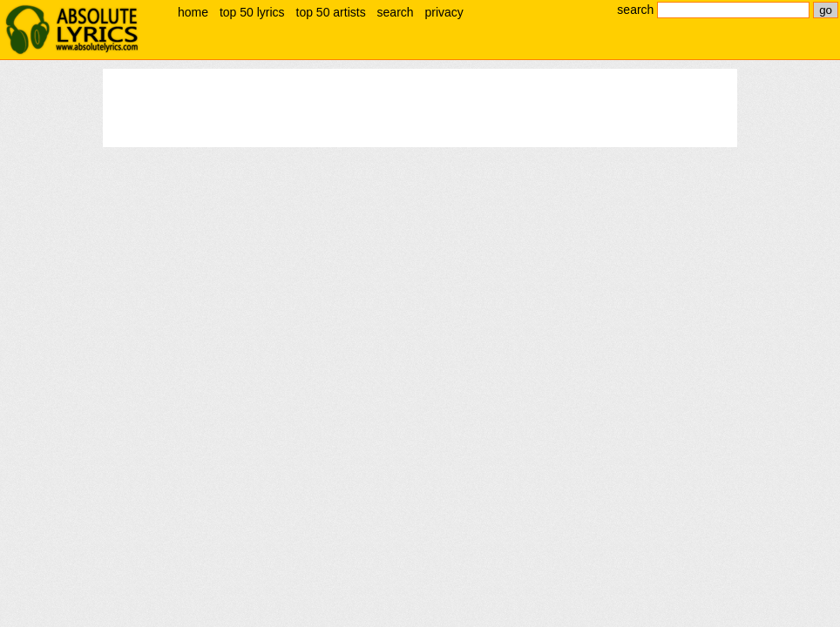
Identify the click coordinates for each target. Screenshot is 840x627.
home (193, 12)
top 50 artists (331, 12)
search (396, 12)
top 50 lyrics (252, 12)
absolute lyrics (71, 30)
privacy (444, 12)
